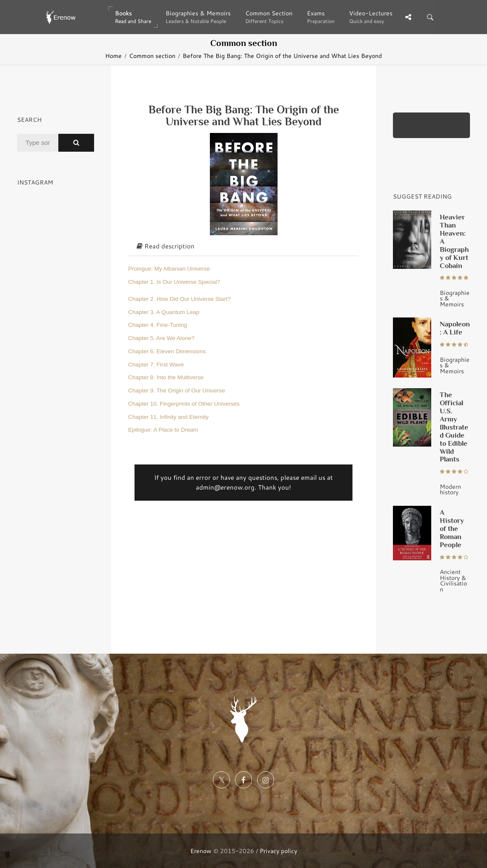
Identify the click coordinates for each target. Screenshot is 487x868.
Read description (166, 246)
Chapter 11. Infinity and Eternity (168, 417)
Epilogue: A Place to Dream (163, 430)
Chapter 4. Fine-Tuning (158, 325)
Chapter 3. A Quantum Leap (164, 312)
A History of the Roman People (452, 528)
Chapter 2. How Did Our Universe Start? (179, 299)
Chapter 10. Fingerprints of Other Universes (184, 404)
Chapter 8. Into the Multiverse (166, 377)
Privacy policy (278, 851)
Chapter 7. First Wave (156, 365)
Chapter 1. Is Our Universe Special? (174, 282)
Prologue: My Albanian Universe (169, 269)
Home (113, 56)
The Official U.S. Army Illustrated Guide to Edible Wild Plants (454, 427)
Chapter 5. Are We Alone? (161, 338)
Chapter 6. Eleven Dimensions (167, 351)
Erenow (201, 851)
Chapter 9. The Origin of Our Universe (177, 391)
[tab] (243, 247)
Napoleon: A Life (455, 328)
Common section (152, 56)
